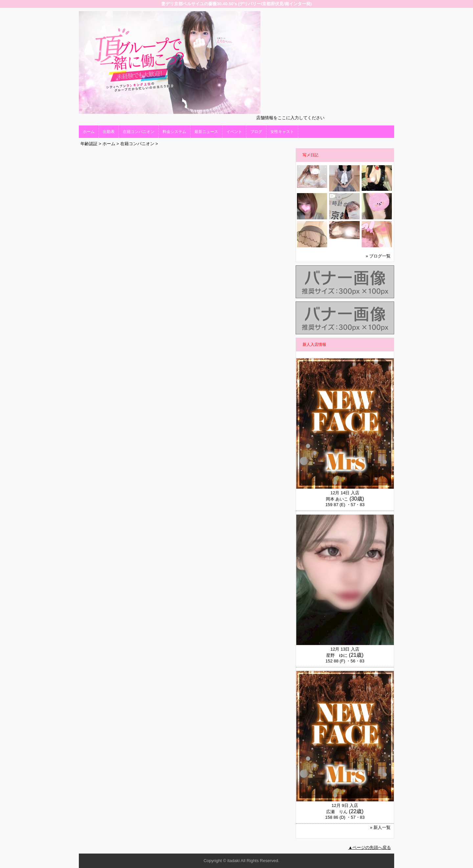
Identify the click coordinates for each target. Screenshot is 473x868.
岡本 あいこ (337, 499)
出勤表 (109, 132)
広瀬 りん (337, 812)
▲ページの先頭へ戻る (370, 847)
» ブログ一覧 (378, 256)
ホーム (89, 132)
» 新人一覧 (380, 827)
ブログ (256, 132)
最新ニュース (206, 132)
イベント (234, 132)
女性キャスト (282, 132)
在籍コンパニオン (139, 132)
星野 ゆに (337, 655)
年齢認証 (89, 144)
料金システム (174, 132)
